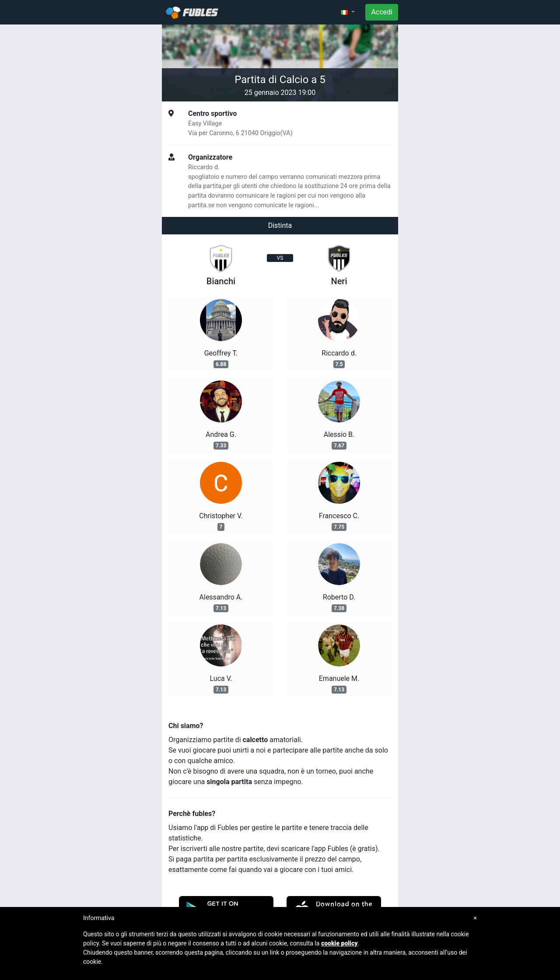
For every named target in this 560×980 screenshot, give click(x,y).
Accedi (382, 12)
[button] (348, 12)
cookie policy (339, 943)
